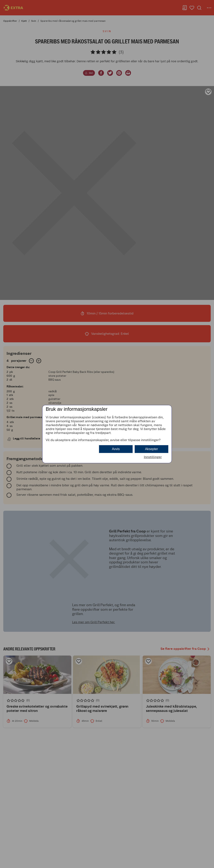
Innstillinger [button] (153, 457)
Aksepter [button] (151, 449)
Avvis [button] (116, 449)
